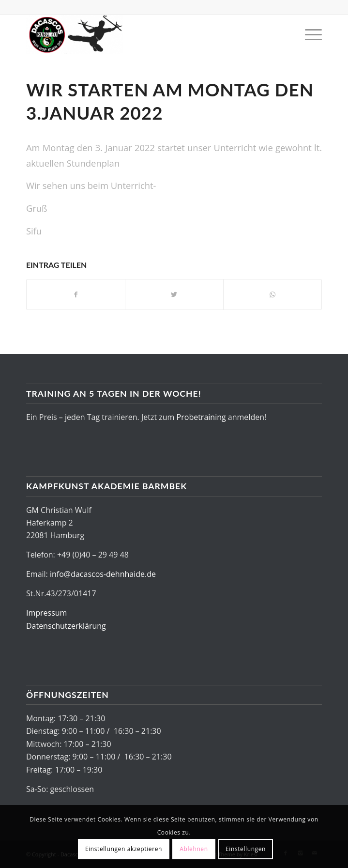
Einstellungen (246, 849)
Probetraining (201, 417)
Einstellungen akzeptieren (124, 849)
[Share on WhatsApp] (272, 294)
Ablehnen (194, 849)
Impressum (46, 613)
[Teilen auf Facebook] (76, 294)
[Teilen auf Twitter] (174, 294)
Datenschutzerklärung (66, 626)
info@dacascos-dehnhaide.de (103, 574)
